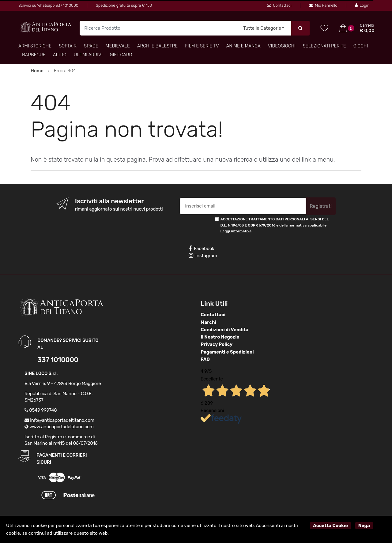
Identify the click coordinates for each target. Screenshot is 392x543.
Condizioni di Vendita (224, 330)
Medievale (118, 46)
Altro (60, 55)
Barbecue (34, 55)
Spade (91, 46)
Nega (364, 526)
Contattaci (279, 5)
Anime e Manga (243, 46)
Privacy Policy (217, 344)
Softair (68, 46)
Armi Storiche (35, 46)
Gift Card (121, 55)
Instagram (203, 256)
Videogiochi (282, 46)
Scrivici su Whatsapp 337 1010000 (48, 5)
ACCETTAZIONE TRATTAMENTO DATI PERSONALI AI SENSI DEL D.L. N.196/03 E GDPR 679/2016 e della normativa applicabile (275, 225)
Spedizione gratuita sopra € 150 (124, 5)
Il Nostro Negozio (220, 337)
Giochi (361, 46)
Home (37, 71)
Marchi (208, 322)
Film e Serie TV (202, 46)
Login (362, 5)
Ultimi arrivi (88, 55)
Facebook (202, 249)
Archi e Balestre (157, 46)
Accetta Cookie (330, 526)
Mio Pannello (323, 5)
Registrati (321, 206)
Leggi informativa (236, 231)
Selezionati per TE (324, 46)
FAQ (205, 359)
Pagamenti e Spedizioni (227, 352)
